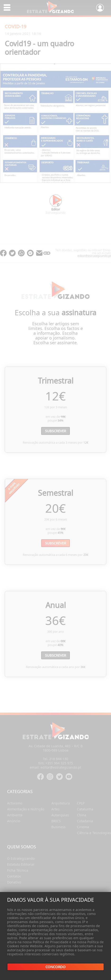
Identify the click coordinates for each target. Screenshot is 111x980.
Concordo (55, 967)
